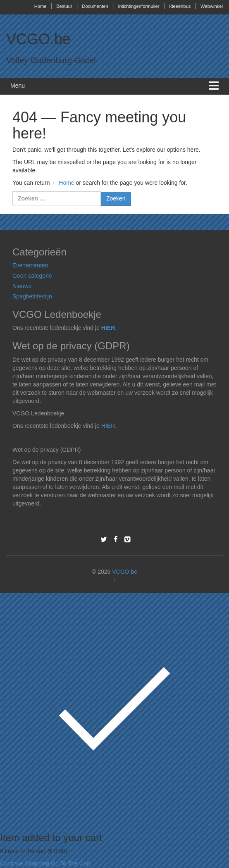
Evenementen (30, 265)
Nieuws (22, 286)
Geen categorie (32, 276)
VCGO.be (38, 39)
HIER (108, 328)
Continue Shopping (25, 863)
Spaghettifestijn (32, 296)
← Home (63, 183)
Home (41, 6)
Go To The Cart (70, 863)
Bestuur (64, 6)
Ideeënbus (180, 6)
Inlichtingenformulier (138, 6)
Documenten (95, 6)
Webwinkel (212, 6)
